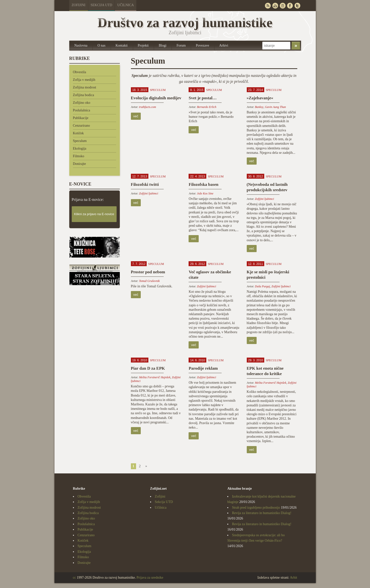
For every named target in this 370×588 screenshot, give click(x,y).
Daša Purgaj (262, 286)
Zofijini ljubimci (149, 193)
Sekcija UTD (102, 5)
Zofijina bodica (84, 95)
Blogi (163, 45)
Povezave (202, 45)
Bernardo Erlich (207, 107)
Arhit (294, 578)
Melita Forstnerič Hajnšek (155, 377)
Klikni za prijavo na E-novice (94, 214)
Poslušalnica (82, 110)
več (136, 116)
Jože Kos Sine (205, 193)
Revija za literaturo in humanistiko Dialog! (262, 513)
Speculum (80, 141)
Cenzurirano (81, 126)
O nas (101, 45)
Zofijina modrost (85, 87)
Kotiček (78, 133)
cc (74, 578)
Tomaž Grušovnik (149, 281)
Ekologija (80, 148)
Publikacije (81, 118)
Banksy (259, 107)
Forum (181, 45)
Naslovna (81, 45)
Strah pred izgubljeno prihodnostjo (256, 508)
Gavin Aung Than (275, 107)
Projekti (143, 45)
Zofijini (79, 5)
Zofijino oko (82, 103)
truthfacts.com (148, 107)
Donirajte (79, 164)
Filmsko (79, 156)
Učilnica (126, 5)
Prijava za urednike (150, 578)
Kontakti (122, 45)
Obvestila (80, 72)
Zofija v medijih (84, 80)
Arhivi (224, 45)
